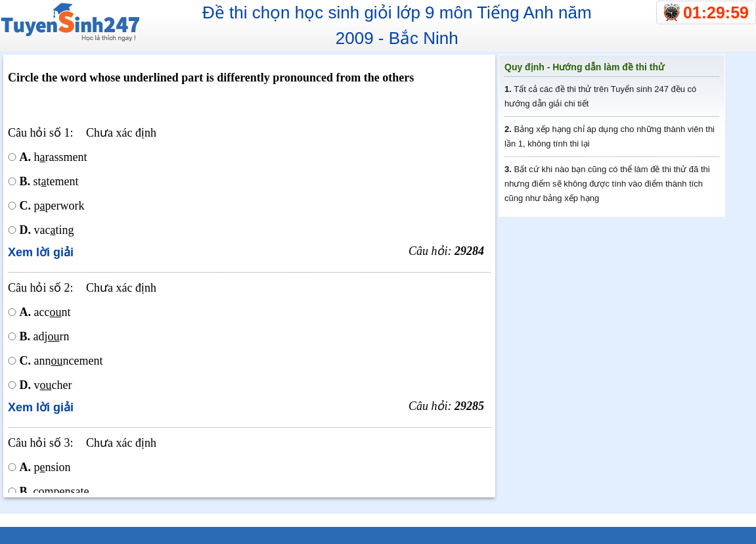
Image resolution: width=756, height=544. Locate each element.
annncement (61, 361)
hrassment (54, 157)
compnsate (55, 491)
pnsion (45, 467)
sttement (49, 181)
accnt (45, 312)
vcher (46, 385)
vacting (47, 230)
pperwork (52, 206)
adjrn (45, 336)
